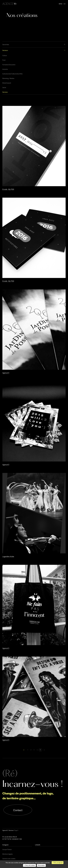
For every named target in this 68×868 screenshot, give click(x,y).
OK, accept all (58, 863)
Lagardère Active (8, 556)
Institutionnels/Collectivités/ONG (12, 74)
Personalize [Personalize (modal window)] (41, 865)
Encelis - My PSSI (8, 189)
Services (5, 92)
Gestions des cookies (9, 859)
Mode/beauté (7, 83)
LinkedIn (38, 845)
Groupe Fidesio (7, 849)
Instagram (5, 845)
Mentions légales (8, 854)
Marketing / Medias (8, 78)
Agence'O (6, 373)
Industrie (5, 69)
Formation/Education (9, 65)
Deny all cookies (29, 865)
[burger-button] (64, 4)
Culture (5, 55)
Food (4, 60)
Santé (4, 87)
